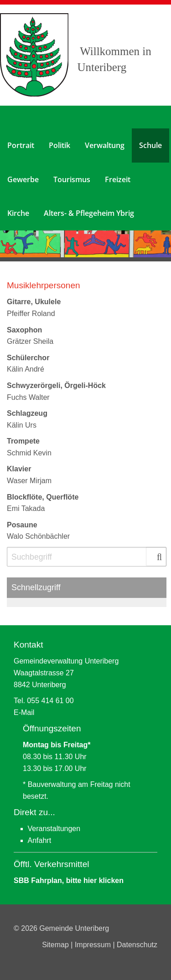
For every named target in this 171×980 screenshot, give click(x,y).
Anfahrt (40, 840)
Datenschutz (137, 945)
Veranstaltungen (54, 829)
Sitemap (56, 945)
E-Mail (24, 712)
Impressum (94, 945)
